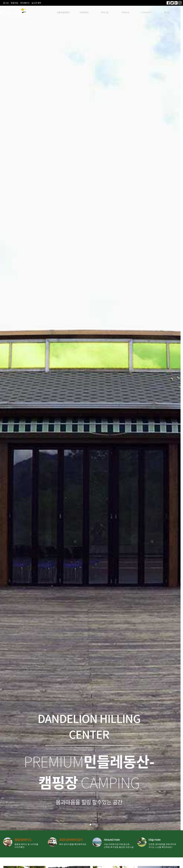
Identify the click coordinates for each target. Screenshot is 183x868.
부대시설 (105, 12)
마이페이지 (25, 3)
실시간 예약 (36, 3)
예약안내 (125, 12)
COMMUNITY (146, 12)
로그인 (6, 3)
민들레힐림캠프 (63, 12)
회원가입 (14, 3)
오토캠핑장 (84, 12)
